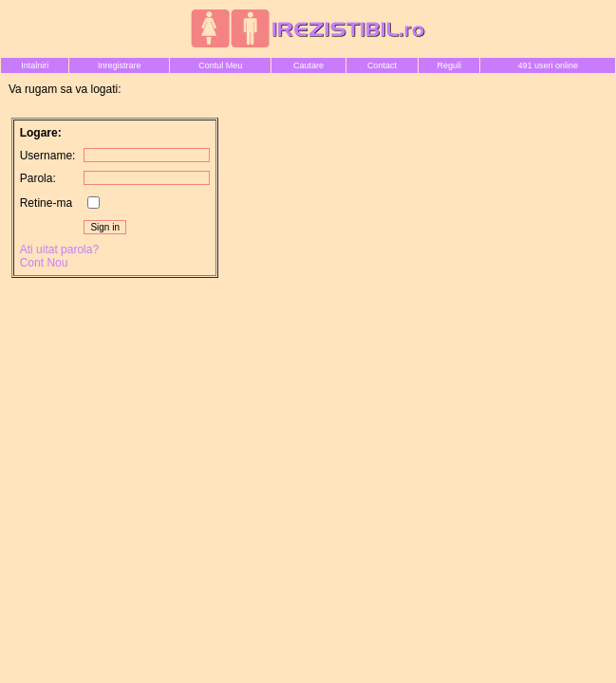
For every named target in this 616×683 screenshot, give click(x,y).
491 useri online (548, 65)
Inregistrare (120, 65)
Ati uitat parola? (59, 249)
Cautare (308, 65)
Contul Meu (220, 65)
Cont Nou (44, 263)
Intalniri (35, 65)
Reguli (449, 65)
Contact (382, 65)
